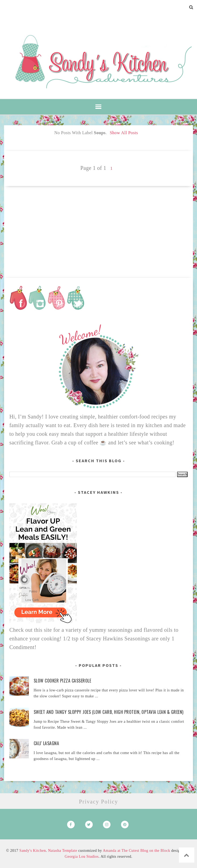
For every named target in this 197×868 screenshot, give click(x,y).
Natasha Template (63, 851)
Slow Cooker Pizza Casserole (63, 681)
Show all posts (124, 133)
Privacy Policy (98, 802)
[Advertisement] (99, 224)
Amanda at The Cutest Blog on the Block (136, 851)
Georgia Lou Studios (82, 857)
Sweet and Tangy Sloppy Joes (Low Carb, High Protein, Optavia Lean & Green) (109, 712)
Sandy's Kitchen (33, 851)
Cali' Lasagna (46, 743)
